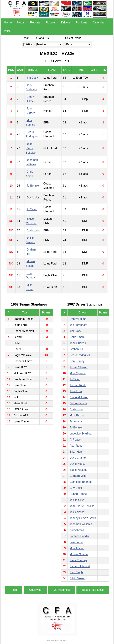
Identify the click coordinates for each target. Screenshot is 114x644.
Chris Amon (77, 337)
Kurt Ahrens (77, 530)
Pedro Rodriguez (80, 355)
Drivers (66, 23)
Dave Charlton (78, 458)
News (21, 23)
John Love (76, 391)
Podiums (82, 23)
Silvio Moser (77, 578)
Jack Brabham (78, 325)
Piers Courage (78, 560)
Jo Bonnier (33, 186)
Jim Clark (32, 78)
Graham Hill (77, 349)
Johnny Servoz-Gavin (83, 518)
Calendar (99, 23)
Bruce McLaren (79, 397)
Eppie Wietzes (78, 470)
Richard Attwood (80, 566)
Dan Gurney (77, 361)
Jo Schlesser (77, 512)
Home (8, 23)
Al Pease (75, 440)
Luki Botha (76, 542)
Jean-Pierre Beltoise (31, 148)
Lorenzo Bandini (80, 536)
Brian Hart (76, 452)
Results (51, 23)
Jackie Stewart (79, 367)
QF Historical (62, 590)
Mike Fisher (77, 548)
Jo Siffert (32, 209)
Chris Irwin (33, 230)
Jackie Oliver (77, 500)
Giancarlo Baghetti (81, 482)
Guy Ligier (33, 198)
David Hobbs (77, 464)
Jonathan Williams (81, 524)
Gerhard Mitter (78, 476)
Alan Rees (76, 446)
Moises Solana (79, 554)
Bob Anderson (78, 403)
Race (14, 590)
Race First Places (93, 590)
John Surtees (78, 343)
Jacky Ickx (76, 421)
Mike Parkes (77, 415)
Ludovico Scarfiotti (81, 434)
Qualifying (35, 590)
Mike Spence (78, 373)
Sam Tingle (76, 572)
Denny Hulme (78, 319)
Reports (35, 23)
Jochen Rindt (78, 385)
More (7, 31)
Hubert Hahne (78, 494)
